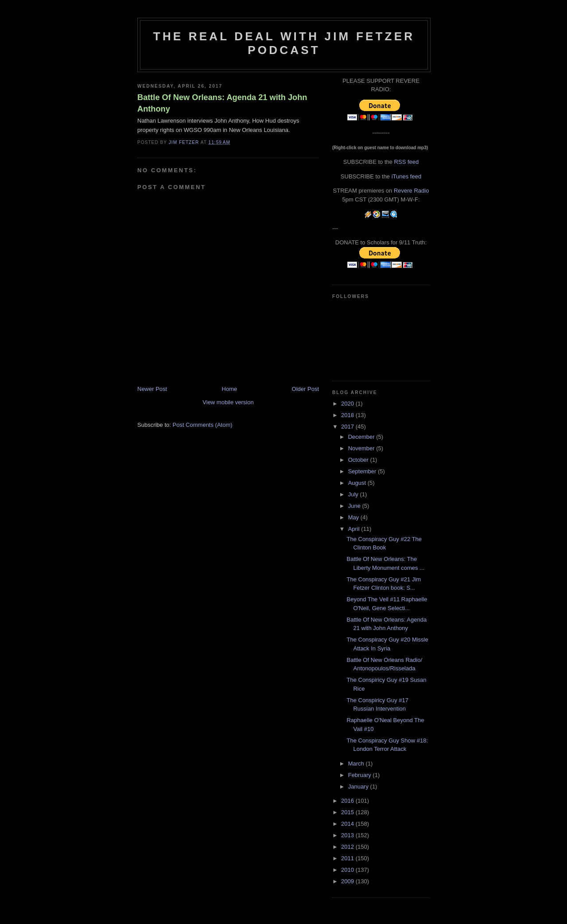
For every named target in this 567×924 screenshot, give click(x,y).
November (362, 448)
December (362, 437)
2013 (348, 835)
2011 (348, 858)
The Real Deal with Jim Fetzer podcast (284, 43)
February (361, 775)
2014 (348, 824)
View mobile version (228, 402)
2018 (348, 415)
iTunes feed (406, 176)
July (354, 494)
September (363, 471)
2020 (348, 404)
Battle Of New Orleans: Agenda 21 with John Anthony (222, 103)
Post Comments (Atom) (203, 425)
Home (230, 389)
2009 (348, 881)
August (358, 483)
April (355, 529)
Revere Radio (412, 191)
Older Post (305, 389)
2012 (348, 847)
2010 (348, 870)
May (354, 517)
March (357, 764)
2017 (348, 427)
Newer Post (152, 389)
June (355, 506)
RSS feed (407, 162)
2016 (348, 801)
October (359, 460)
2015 (348, 812)
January (359, 787)
